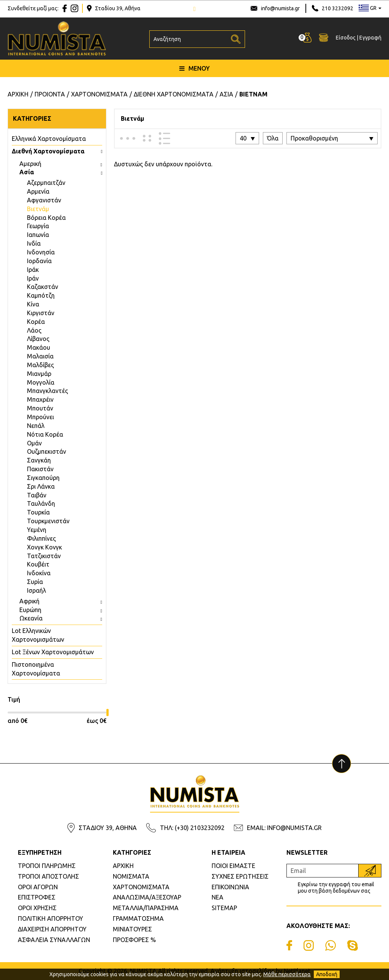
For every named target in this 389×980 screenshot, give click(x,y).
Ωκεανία (31, 618)
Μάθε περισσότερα (287, 974)
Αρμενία (38, 191)
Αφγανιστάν (44, 200)
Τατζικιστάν (44, 556)
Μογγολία (41, 382)
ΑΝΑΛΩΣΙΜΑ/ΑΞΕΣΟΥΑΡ (147, 897)
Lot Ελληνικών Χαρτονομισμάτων (38, 635)
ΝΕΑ (217, 897)
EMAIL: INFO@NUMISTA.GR (284, 828)
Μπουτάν (40, 408)
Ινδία (34, 243)
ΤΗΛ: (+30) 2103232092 (192, 828)
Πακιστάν (40, 469)
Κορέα (36, 322)
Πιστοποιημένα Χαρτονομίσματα (36, 669)
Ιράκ (33, 270)
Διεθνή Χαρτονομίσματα (48, 151)
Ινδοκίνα (39, 573)
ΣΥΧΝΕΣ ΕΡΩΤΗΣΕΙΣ (240, 876)
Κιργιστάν (41, 313)
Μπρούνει (40, 417)
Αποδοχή (327, 974)
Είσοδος (346, 38)
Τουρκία (38, 512)
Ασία (27, 172)
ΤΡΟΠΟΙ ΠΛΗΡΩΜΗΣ (47, 866)
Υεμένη (37, 530)
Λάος (34, 330)
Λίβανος (38, 339)
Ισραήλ (36, 590)
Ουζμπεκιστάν (47, 451)
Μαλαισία (40, 356)
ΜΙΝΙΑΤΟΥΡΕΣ (132, 929)
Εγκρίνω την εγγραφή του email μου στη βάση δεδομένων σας (336, 888)
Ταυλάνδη (41, 503)
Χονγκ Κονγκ (44, 547)
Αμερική (30, 164)
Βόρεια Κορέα (46, 218)
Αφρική (29, 601)
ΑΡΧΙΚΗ (123, 866)
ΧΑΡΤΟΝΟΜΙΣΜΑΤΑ (141, 887)
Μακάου (39, 347)
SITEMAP (224, 908)
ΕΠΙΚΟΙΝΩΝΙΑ (230, 887)
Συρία (35, 582)
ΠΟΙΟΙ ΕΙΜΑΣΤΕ (233, 866)
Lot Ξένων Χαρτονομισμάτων (53, 652)
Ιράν (33, 278)
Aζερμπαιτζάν (46, 183)
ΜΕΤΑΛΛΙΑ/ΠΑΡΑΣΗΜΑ (146, 908)
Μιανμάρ (39, 374)
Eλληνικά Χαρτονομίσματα (49, 139)
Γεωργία (38, 226)
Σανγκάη (39, 460)
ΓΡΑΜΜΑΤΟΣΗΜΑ (138, 918)
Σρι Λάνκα (41, 486)
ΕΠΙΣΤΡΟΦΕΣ (37, 897)
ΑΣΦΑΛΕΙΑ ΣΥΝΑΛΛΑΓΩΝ (54, 940)
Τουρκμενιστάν (48, 521)
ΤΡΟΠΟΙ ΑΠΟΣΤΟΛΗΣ (48, 876)
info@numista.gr (280, 8)
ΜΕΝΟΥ (194, 69)
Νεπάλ (36, 426)
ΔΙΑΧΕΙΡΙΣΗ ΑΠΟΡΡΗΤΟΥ (52, 929)
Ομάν (34, 443)
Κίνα (33, 304)
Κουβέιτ (38, 564)
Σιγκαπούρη (43, 478)
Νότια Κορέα (45, 434)
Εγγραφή (370, 38)
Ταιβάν (37, 495)
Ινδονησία (41, 252)
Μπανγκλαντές (47, 391)
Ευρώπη (30, 610)
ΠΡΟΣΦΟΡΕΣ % (134, 940)
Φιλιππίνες (41, 538)
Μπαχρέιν (40, 399)
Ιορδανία (39, 261)
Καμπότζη (41, 295)
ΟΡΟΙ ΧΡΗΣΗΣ (37, 908)
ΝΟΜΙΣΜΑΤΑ (131, 876)
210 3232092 (338, 8)
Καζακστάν (43, 287)
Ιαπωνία (38, 235)
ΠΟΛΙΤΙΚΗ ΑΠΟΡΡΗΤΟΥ (51, 918)
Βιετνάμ (38, 209)
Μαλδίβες (40, 365)
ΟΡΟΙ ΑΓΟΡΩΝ (38, 887)
